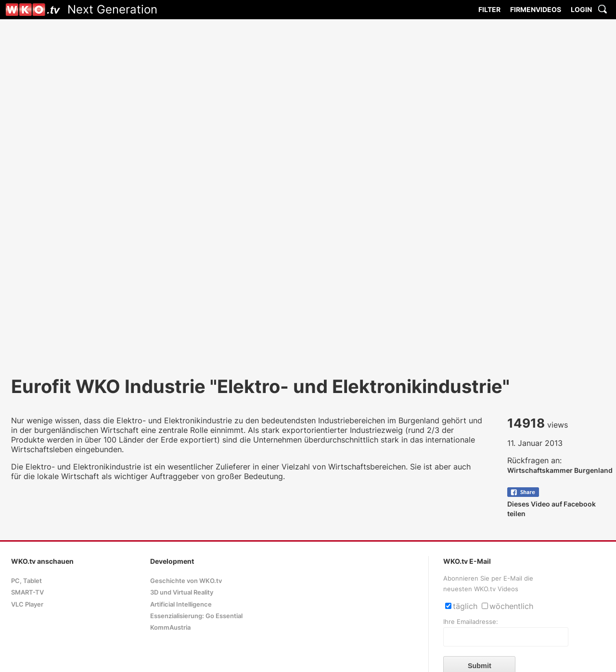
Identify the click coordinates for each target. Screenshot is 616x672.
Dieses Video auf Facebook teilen (552, 504)
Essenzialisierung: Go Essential (196, 616)
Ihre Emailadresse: (471, 622)
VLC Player (27, 604)
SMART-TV (27, 592)
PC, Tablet (26, 581)
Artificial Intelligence (181, 604)
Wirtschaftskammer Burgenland (560, 470)
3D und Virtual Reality (182, 592)
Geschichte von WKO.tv (186, 581)
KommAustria (170, 628)
